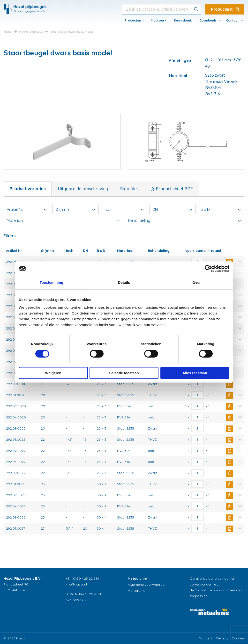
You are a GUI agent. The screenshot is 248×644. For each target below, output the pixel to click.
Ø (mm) (76, 209)
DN (173, 209)
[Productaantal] (198, 384)
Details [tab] (124, 282)
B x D (221, 209)
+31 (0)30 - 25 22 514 (82, 578)
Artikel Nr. (27, 209)
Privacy (222, 638)
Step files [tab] (129, 189)
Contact (232, 20)
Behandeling (185, 220)
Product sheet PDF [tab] (174, 189)
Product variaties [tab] (28, 189)
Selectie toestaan (124, 373)
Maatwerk (158, 20)
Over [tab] (197, 282)
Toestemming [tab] (52, 282)
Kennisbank (183, 20)
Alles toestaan (195, 373)
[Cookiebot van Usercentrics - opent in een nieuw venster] (208, 269)
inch (124, 209)
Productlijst (225, 9)
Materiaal (63, 220)
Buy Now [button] (230, 384)
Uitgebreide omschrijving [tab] (83, 189)
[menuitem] (134, 20)
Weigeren (53, 373)
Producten (133, 20)
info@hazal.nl (76, 584)
